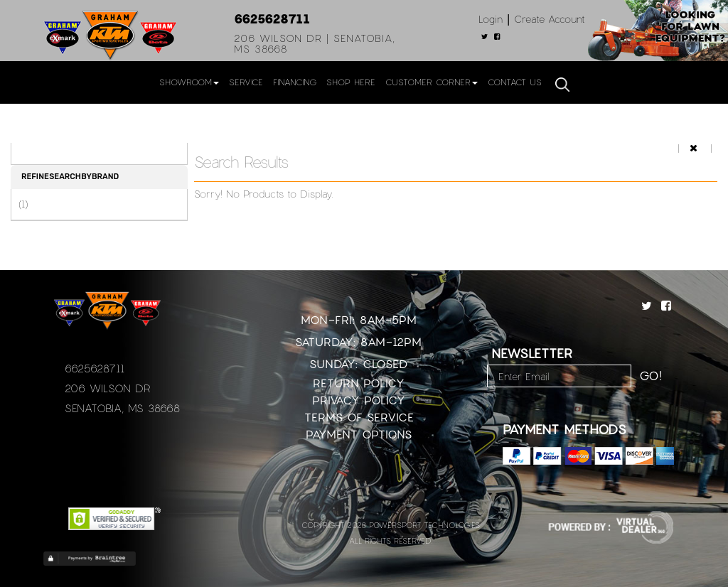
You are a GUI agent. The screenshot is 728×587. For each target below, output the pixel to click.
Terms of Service (359, 417)
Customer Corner (432, 82)
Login (491, 19)
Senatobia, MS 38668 (122, 408)
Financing (295, 82)
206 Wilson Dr (108, 388)
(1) (23, 204)
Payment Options (359, 434)
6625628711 (272, 18)
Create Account (550, 19)
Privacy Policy (359, 400)
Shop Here (351, 82)
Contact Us (515, 82)
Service (246, 82)
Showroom (189, 82)
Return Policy (359, 383)
